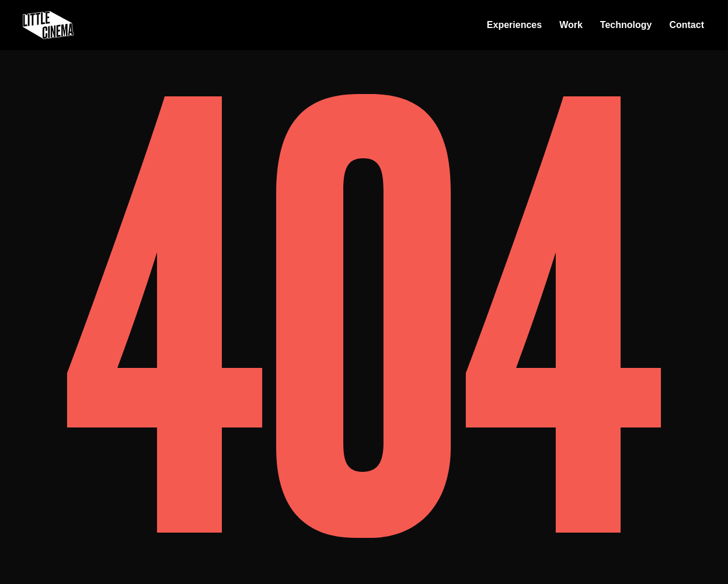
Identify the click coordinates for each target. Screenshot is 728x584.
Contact (687, 25)
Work (571, 25)
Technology (626, 25)
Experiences (514, 25)
